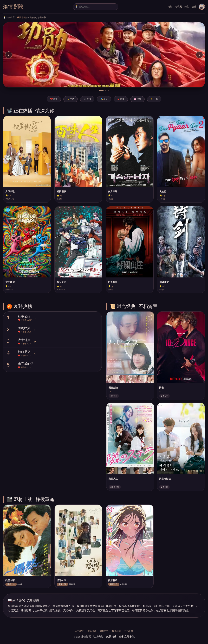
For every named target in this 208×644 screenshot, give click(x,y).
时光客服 (129, 631)
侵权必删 (116, 631)
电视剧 (178, 7)
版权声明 (104, 631)
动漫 (194, 7)
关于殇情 (79, 631)
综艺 (187, 7)
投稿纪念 (92, 631)
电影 (170, 7)
